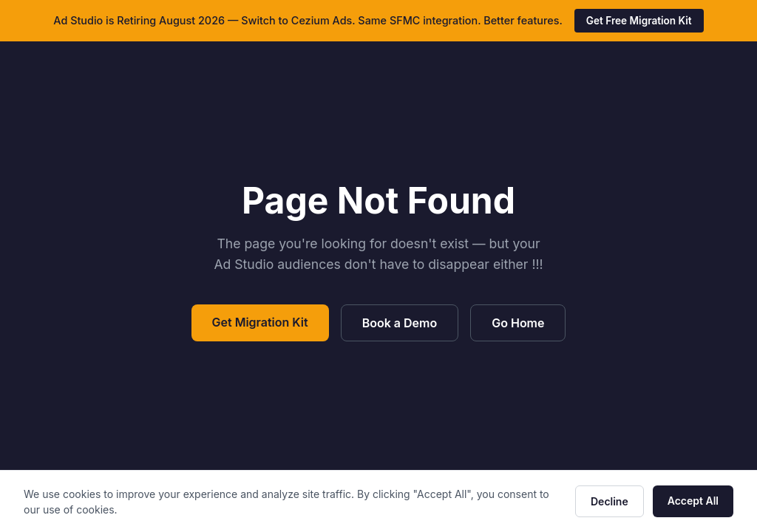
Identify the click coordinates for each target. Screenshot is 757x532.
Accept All (693, 501)
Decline (610, 501)
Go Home (518, 323)
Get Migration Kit (260, 322)
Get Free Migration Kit (639, 21)
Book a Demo (400, 323)
